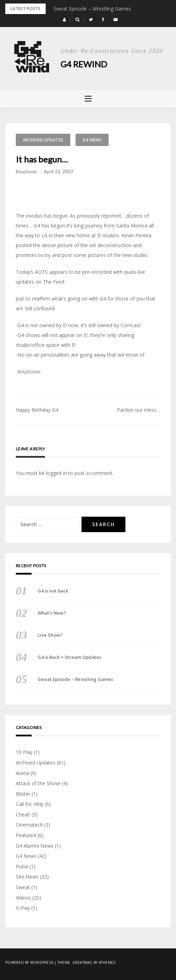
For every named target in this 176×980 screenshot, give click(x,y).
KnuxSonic (26, 172)
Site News (27, 877)
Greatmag (82, 962)
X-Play (23, 908)
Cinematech (29, 825)
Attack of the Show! (38, 783)
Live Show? (50, 635)
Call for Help (30, 804)
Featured (26, 835)
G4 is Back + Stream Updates (69, 657)
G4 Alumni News (35, 846)
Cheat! (23, 815)
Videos (23, 898)
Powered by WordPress (29, 962)
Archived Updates (43, 140)
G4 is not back (53, 591)
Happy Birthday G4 (37, 410)
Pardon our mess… (139, 410)
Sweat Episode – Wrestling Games (92, 9)
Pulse (22, 866)
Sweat (23, 887)
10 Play (24, 752)
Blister (23, 794)
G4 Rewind (84, 64)
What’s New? (52, 613)
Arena (22, 773)
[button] (64, 20)
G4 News (92, 140)
